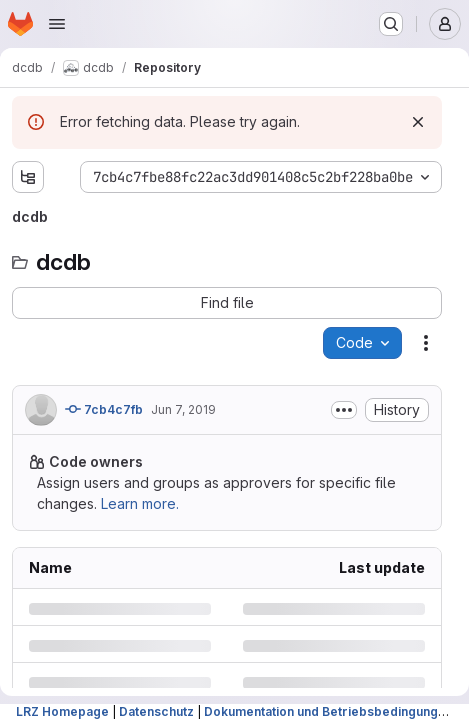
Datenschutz (156, 711)
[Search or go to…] (391, 24)
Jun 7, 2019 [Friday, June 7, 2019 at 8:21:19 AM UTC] (183, 409)
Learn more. (140, 503)
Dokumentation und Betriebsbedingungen (328, 711)
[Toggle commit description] (344, 410)
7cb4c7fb (104, 409)
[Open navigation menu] (57, 24)
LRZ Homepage (62, 711)
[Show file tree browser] (28, 177)
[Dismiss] (418, 122)
